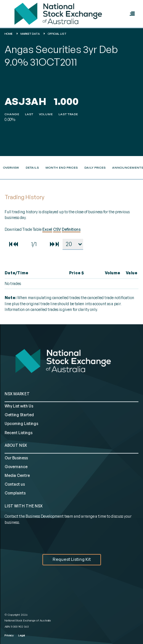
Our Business (16, 458)
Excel (47, 229)
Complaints (15, 493)
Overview (11, 167)
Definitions (71, 229)
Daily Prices (95, 167)
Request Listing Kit (72, 559)
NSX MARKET (17, 394)
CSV (57, 229)
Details (32, 167)
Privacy (9, 635)
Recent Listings (18, 433)
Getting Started (19, 415)
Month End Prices (62, 167)
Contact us (15, 484)
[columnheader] (28, 273)
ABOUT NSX (16, 445)
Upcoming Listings (21, 423)
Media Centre (17, 475)
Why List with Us (19, 406)
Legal (22, 635)
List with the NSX (24, 506)
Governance (16, 467)
